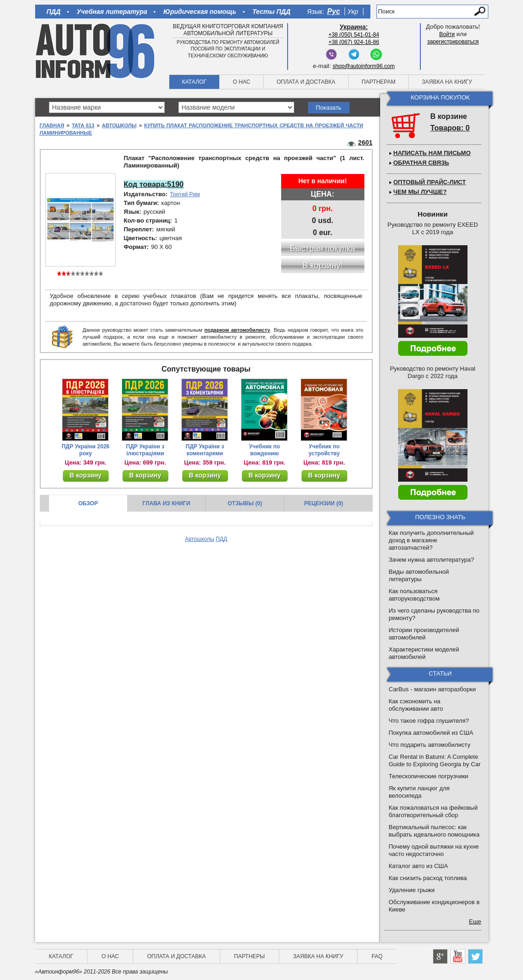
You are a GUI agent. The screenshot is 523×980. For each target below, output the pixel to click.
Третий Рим (185, 194)
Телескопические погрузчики (429, 776)
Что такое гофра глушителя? (429, 721)
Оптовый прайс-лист (430, 182)
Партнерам (378, 82)
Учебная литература (112, 12)
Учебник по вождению (265, 450)
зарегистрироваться (453, 42)
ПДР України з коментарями (205, 450)
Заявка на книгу (447, 82)
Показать (329, 108)
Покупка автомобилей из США (431, 733)
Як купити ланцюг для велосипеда (419, 792)
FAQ (377, 956)
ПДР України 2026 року (86, 450)
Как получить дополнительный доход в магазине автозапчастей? (431, 540)
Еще (475, 921)
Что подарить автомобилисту (430, 745)
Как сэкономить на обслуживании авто (416, 705)
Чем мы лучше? (420, 192)
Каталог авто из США (418, 866)
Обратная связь (421, 163)
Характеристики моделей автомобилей (424, 653)
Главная (52, 125)
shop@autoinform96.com (363, 66)
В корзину (86, 475)
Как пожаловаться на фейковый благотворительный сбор (433, 811)
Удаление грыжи (412, 890)
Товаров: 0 (450, 128)
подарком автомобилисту (237, 330)
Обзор (88, 503)
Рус (334, 11)
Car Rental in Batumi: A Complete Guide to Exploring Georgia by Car (435, 760)
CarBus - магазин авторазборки (433, 689)
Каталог (194, 82)
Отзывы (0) (245, 503)
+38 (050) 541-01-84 (354, 35)
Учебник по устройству (324, 450)
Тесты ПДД (271, 12)
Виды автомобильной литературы (419, 575)
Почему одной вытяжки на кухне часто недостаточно (434, 850)
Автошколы (119, 125)
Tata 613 (83, 125)
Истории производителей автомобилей (424, 634)
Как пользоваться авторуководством (414, 595)
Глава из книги (166, 503)
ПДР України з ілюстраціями (145, 450)
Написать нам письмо (432, 153)
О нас (241, 82)
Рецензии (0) (324, 503)
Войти (447, 34)
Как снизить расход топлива (428, 878)
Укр (353, 12)
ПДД (54, 12)
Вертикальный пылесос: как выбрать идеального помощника (434, 831)
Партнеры (249, 956)
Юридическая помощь (200, 12)
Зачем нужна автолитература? (432, 560)
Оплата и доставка (306, 82)
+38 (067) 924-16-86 (354, 42)
